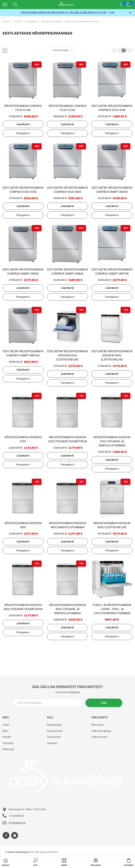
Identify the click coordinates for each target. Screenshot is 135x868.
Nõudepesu (32, 22)
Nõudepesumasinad (51, 22)
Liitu (107, 703)
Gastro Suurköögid (18, 852)
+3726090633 (16, 816)
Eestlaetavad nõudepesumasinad (82, 22)
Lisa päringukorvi (23, 133)
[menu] (5, 4)
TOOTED (18, 22)
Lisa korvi (23, 124)
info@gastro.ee (17, 823)
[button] (114, 50)
